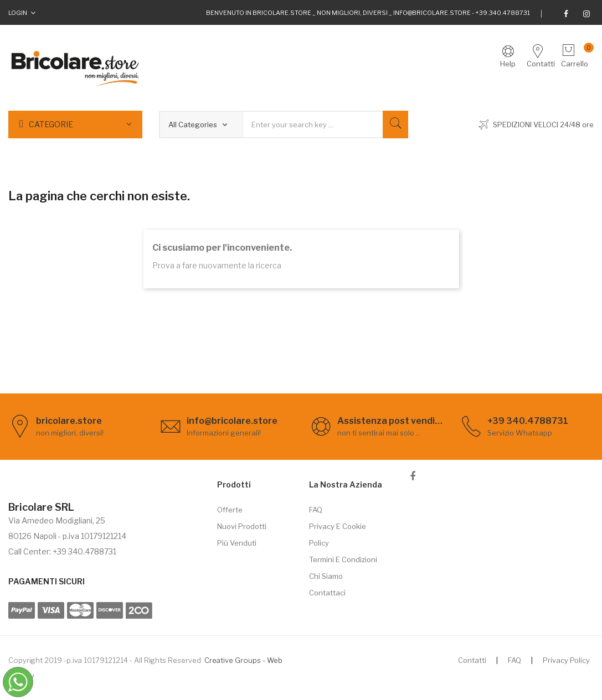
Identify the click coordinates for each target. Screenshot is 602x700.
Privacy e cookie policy (338, 535)
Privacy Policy (566, 660)
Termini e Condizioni (343, 559)
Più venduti (237, 543)
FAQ (316, 510)
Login (18, 13)
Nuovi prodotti (242, 526)
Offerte (230, 510)
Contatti (472, 660)
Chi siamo (326, 576)
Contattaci (327, 593)
